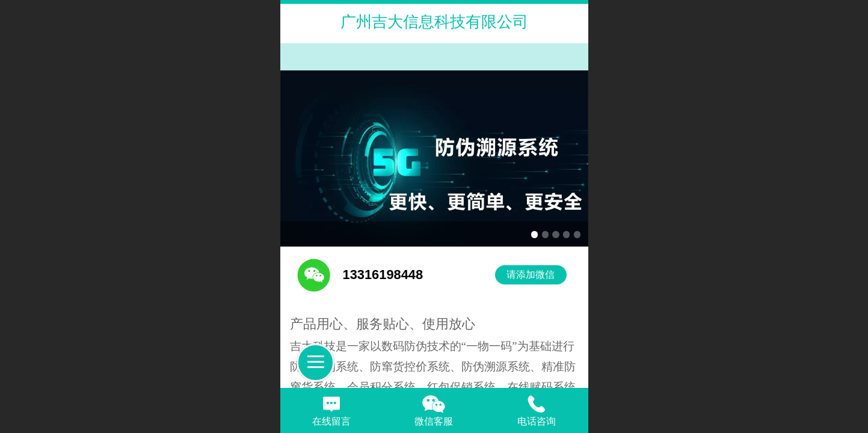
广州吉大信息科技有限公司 (434, 22)
